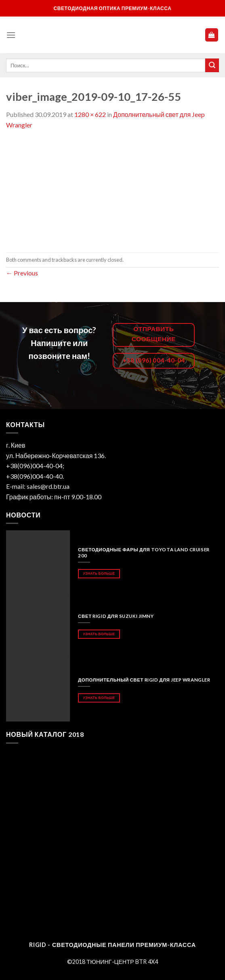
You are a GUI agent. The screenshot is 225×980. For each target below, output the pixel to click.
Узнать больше (99, 573)
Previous (22, 273)
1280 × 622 (90, 114)
